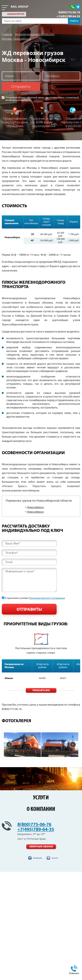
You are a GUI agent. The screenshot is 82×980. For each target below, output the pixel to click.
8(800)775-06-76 (69, 12)
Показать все (41, 690)
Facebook (38, 858)
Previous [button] (2, 644)
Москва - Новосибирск (16, 39)
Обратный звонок (41, 847)
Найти (74, 21)
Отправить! (21, 86)
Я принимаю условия (35, 598)
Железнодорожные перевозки (35, 34)
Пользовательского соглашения (47, 598)
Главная (7, 34)
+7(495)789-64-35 (68, 16)
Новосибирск (35, 507)
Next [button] (80, 644)
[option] (41, 644)
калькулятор (16, 14)
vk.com (55, 858)
